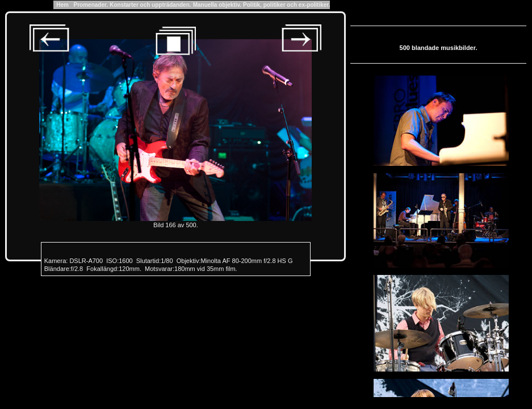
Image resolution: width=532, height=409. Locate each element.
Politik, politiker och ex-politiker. (286, 5)
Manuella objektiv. (217, 5)
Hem (63, 5)
